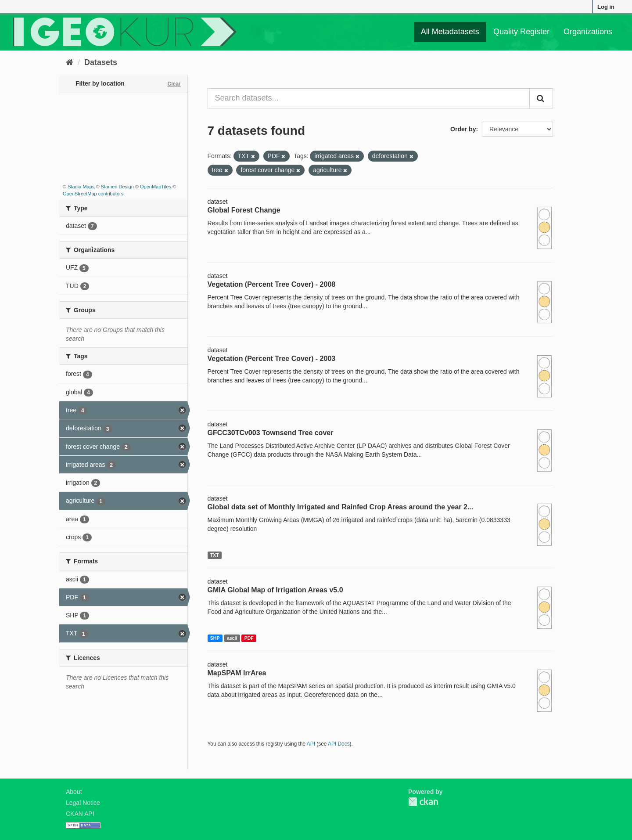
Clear (174, 84)
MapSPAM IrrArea (237, 673)
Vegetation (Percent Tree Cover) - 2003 (272, 359)
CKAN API (80, 814)
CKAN (423, 802)
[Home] (70, 62)
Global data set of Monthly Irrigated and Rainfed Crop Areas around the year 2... (341, 507)
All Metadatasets (450, 32)
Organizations (588, 32)
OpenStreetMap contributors (93, 194)
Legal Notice (83, 803)
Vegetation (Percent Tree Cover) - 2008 (272, 284)
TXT (215, 555)
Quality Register (521, 32)
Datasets (101, 62)
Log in (606, 7)
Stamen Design (117, 187)
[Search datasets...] (369, 98)
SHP (215, 638)
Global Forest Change (244, 210)
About (74, 792)
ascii (232, 638)
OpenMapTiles (156, 187)
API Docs (339, 744)
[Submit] (541, 98)
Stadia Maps (81, 187)
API (311, 744)
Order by (463, 129)
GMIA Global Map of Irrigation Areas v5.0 (275, 590)
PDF (249, 638)
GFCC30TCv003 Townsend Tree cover (271, 433)
